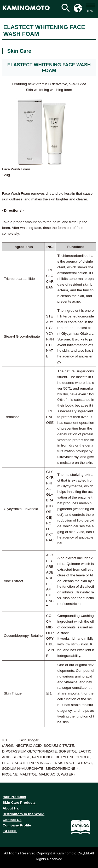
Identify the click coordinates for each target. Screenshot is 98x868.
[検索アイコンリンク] (66, 8)
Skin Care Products (19, 803)
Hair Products (14, 797)
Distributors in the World (24, 814)
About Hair (12, 808)
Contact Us (12, 820)
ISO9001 (10, 831)
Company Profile (17, 825)
